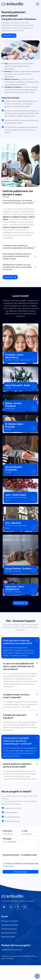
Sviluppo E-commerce (10, 921)
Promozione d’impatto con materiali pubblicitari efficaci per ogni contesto (18, 202)
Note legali (10, 958)
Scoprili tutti (21, 603)
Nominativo (11, 832)
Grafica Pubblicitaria (9, 929)
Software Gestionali (9, 933)
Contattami (9, 36)
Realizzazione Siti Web (10, 925)
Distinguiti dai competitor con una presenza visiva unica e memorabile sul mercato (17, 267)
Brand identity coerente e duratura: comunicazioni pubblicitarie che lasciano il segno (17, 256)
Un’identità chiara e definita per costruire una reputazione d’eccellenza (18, 247)
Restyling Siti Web (8, 937)
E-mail (30, 832)
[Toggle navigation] (38, 4)
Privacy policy (8, 866)
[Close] (37, 640)
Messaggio (20, 844)
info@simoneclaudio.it (12, 949)
